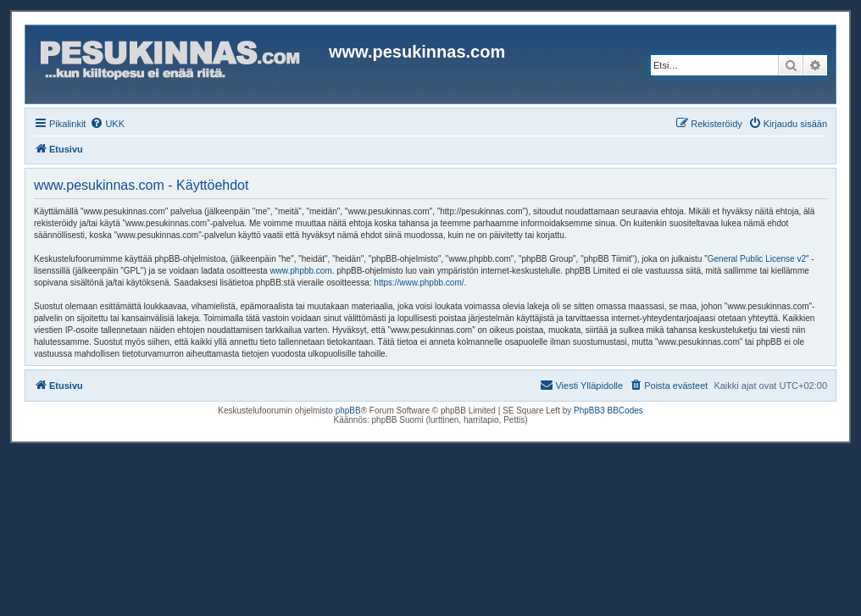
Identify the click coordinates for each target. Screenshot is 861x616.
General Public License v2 (757, 259)
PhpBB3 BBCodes (608, 411)
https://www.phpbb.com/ (419, 283)
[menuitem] (107, 124)
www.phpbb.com (300, 271)
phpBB (348, 411)
